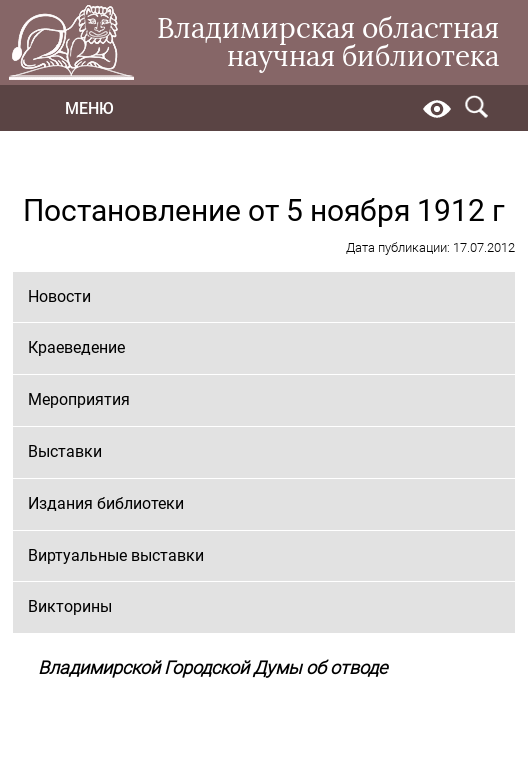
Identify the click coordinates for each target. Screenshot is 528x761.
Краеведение (76, 347)
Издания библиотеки (106, 503)
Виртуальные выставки (116, 555)
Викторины (70, 606)
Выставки (65, 451)
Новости (59, 296)
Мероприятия (79, 399)
